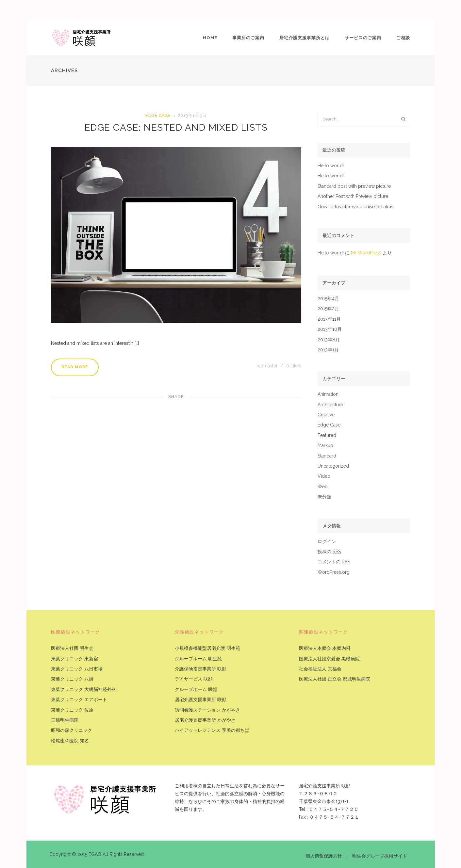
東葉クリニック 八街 (72, 679)
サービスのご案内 (363, 38)
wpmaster (268, 366)
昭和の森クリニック (72, 730)
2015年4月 (328, 299)
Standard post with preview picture (354, 186)
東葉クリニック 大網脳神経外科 (84, 690)
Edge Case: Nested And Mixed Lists (176, 128)
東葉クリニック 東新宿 (74, 659)
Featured (327, 435)
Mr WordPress (366, 253)
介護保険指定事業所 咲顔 (201, 669)
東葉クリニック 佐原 (72, 710)
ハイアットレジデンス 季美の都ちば (212, 730)
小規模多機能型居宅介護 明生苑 (207, 648)
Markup (325, 446)
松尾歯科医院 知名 (70, 741)
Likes (294, 366)
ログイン (327, 542)
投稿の (329, 552)
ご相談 (403, 38)
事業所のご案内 (248, 38)
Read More (75, 367)
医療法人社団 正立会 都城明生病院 (335, 679)
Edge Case (158, 115)
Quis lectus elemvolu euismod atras (355, 207)
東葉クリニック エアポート (79, 700)
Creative (326, 415)
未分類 (324, 497)
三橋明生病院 (65, 720)
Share (176, 397)
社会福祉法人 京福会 (320, 669)
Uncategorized (333, 466)
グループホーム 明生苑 (198, 659)
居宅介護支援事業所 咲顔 (201, 700)
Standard (327, 456)
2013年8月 (329, 340)
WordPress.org (334, 572)
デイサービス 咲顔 (194, 679)
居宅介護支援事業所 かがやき (205, 720)
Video (324, 476)
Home (210, 38)
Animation (328, 394)
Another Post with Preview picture (353, 196)
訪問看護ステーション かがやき (207, 710)
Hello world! (331, 166)
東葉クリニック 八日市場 (77, 669)
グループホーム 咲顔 (196, 690)
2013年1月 (328, 350)
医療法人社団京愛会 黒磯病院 (329, 659)
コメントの (334, 562)
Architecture (330, 405)
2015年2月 (328, 309)
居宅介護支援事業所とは (305, 38)
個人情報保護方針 (324, 856)
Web (323, 487)
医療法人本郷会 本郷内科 (325, 648)
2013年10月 (330, 329)
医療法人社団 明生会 (72, 648)
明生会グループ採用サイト (380, 856)
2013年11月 (329, 319)
